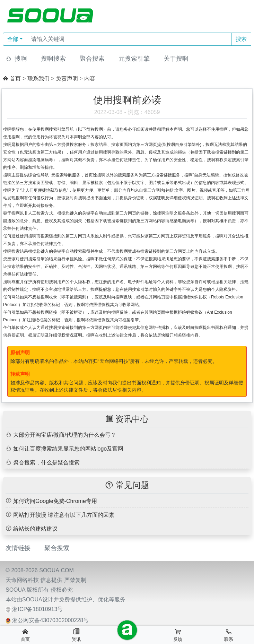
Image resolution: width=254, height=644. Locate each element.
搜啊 (21, 59)
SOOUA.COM (56, 570)
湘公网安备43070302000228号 (50, 620)
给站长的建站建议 (35, 529)
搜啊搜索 (53, 59)
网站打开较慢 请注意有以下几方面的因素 (64, 515)
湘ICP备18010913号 (37, 609)
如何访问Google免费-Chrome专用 (55, 501)
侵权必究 (62, 590)
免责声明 (67, 79)
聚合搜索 (92, 59)
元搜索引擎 (134, 59)
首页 (15, 79)
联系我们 (38, 79)
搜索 (241, 39)
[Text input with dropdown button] (129, 39)
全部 (13, 39)
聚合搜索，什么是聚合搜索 (46, 463)
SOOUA (15, 590)
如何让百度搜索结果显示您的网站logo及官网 (68, 449)
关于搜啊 (176, 59)
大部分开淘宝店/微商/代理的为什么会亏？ (65, 435)
